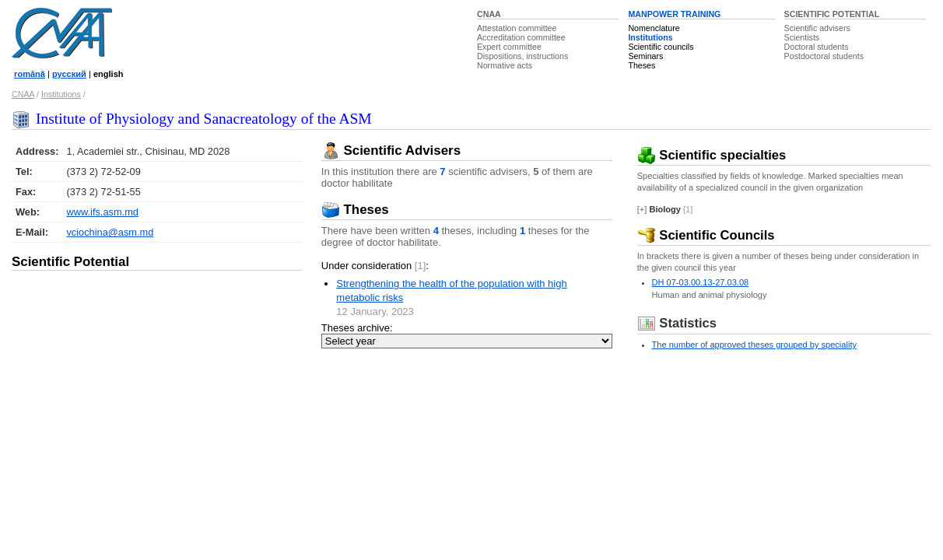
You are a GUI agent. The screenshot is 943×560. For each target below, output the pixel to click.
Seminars (645, 56)
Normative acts (505, 65)
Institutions (650, 37)
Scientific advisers (817, 28)
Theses (642, 65)
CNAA (489, 14)
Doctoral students (817, 47)
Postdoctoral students (824, 56)
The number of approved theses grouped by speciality (754, 345)
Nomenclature (654, 28)
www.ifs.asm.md (102, 212)
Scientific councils (661, 47)
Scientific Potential (70, 262)
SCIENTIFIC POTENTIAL (832, 14)
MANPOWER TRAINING (674, 14)
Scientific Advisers (391, 150)
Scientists (802, 37)
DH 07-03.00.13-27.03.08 (701, 282)
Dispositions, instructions (522, 56)
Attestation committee (517, 28)
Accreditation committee (521, 37)
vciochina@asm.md (110, 232)
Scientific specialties (712, 155)
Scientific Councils (706, 235)
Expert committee (509, 47)
